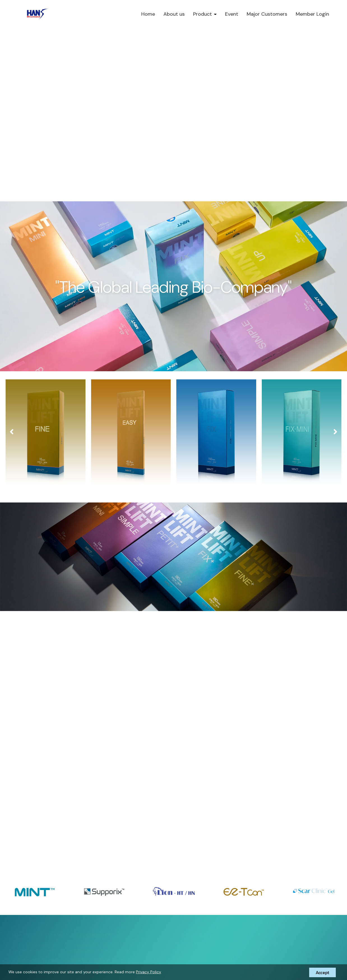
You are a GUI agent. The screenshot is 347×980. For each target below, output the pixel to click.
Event (232, 14)
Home (148, 14)
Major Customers (267, 14)
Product (205, 14)
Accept (322, 972)
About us (174, 14)
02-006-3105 (198, 943)
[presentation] (12, 432)
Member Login (312, 14)
